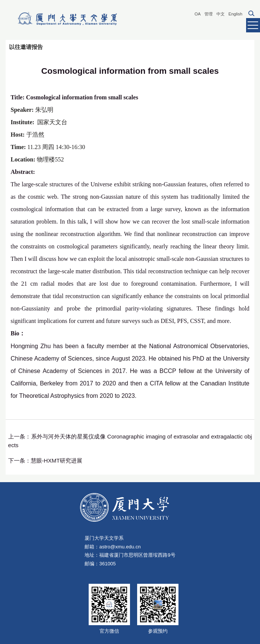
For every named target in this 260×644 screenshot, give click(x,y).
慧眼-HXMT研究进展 (57, 461)
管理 (209, 14)
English (235, 14)
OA (198, 14)
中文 (221, 14)
